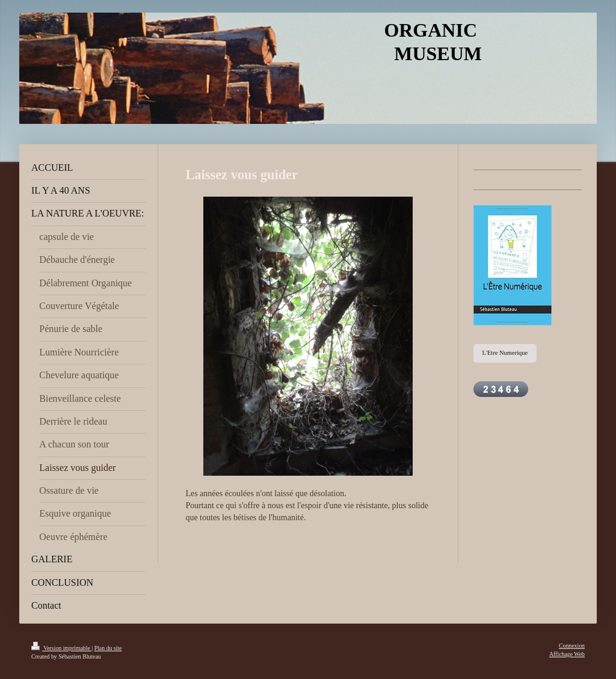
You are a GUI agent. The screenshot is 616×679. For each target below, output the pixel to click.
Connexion (572, 646)
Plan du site (108, 648)
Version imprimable (61, 648)
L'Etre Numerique (505, 353)
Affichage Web (567, 654)
